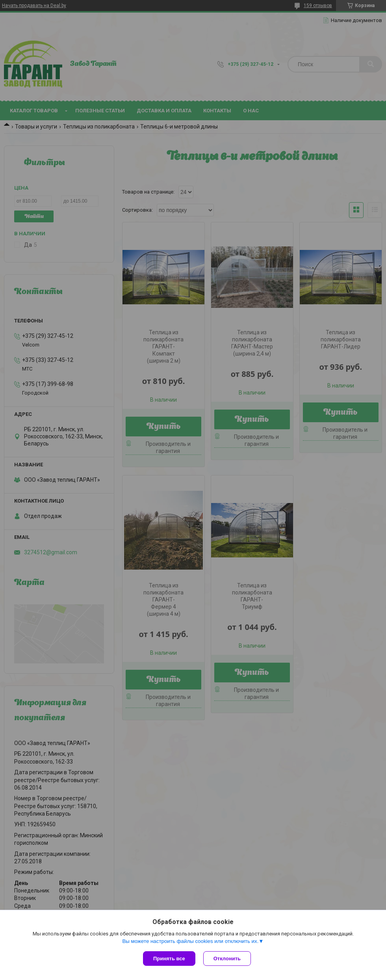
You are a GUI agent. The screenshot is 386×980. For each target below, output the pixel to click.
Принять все (169, 959)
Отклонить (227, 959)
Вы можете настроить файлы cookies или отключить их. (190, 941)
